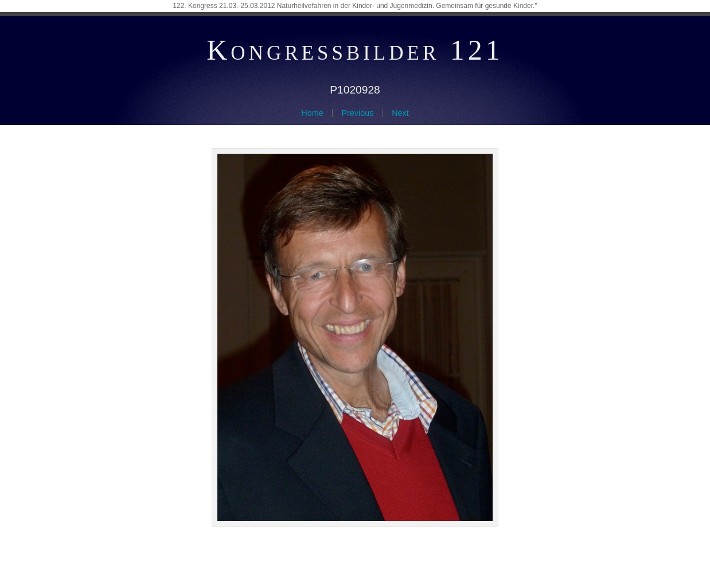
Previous (357, 113)
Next (400, 113)
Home (312, 113)
